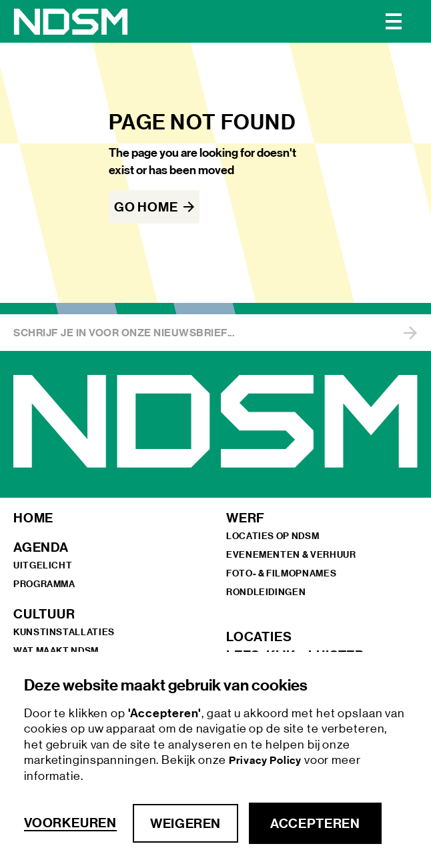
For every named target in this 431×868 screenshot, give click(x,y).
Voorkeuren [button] (70, 823)
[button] (394, 21)
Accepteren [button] (315, 823)
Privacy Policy (267, 760)
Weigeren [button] (185, 823)
